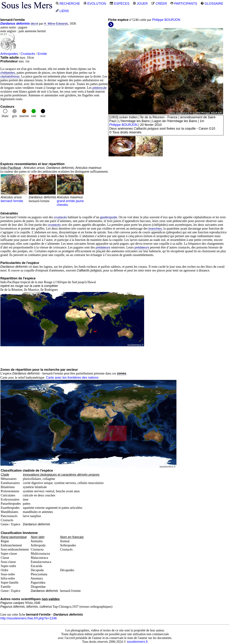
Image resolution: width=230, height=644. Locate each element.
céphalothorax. (10, 76)
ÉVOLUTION (95, 4)
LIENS (62, 11)
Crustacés (28, 54)
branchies (155, 229)
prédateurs (103, 247)
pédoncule (100, 88)
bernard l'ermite (14, 197)
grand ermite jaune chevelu (70, 199)
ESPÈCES (119, 4)
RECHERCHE (68, 4)
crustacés (60, 217)
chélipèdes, (8, 73)
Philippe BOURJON (166, 20)
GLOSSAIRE (212, 4)
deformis (23, 24)
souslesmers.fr (137, 642)
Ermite (42, 54)
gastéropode (109, 217)
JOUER (140, 4)
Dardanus (8, 24)
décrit (34, 24)
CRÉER (159, 4)
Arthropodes (9, 54)
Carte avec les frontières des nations (72, 378)
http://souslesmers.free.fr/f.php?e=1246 (29, 618)
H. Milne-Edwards (56, 24)
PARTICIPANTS (184, 4)
